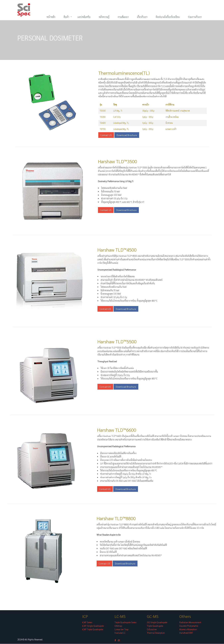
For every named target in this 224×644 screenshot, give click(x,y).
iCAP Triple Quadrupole (93, 629)
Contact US (106, 135)
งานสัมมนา (123, 17)
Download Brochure (127, 135)
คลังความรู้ (104, 17)
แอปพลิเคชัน (84, 17)
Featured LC (120, 633)
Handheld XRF (186, 633)
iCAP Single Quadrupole (93, 626)
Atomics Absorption (188, 629)
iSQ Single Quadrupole (157, 622)
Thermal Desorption (156, 633)
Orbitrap (118, 626)
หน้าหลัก (51, 17)
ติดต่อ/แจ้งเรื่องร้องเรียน (168, 17)
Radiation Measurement (190, 622)
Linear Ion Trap (121, 629)
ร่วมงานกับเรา (195, 17)
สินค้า (66, 17)
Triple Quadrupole (155, 626)
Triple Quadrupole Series (125, 622)
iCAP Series (87, 622)
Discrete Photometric (189, 626)
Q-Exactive (152, 629)
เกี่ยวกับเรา (142, 17)
